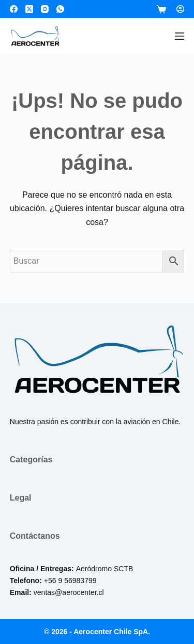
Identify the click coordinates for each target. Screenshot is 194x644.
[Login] (180, 9)
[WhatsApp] (60, 9)
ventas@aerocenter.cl (69, 592)
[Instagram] (45, 9)
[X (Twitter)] (29, 9)
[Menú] (180, 36)
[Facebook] (14, 9)
